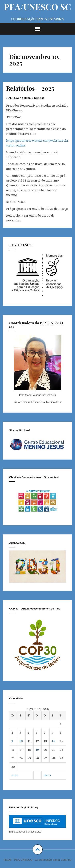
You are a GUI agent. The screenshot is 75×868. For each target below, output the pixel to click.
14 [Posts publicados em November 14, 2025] (53, 741)
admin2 (27, 98)
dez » (47, 775)
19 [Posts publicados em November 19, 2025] (37, 750)
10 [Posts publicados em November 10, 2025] (21, 741)
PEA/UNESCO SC (37, 7)
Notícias (39, 98)
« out (15, 775)
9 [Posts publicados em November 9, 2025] (12, 741)
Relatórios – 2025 (30, 88)
